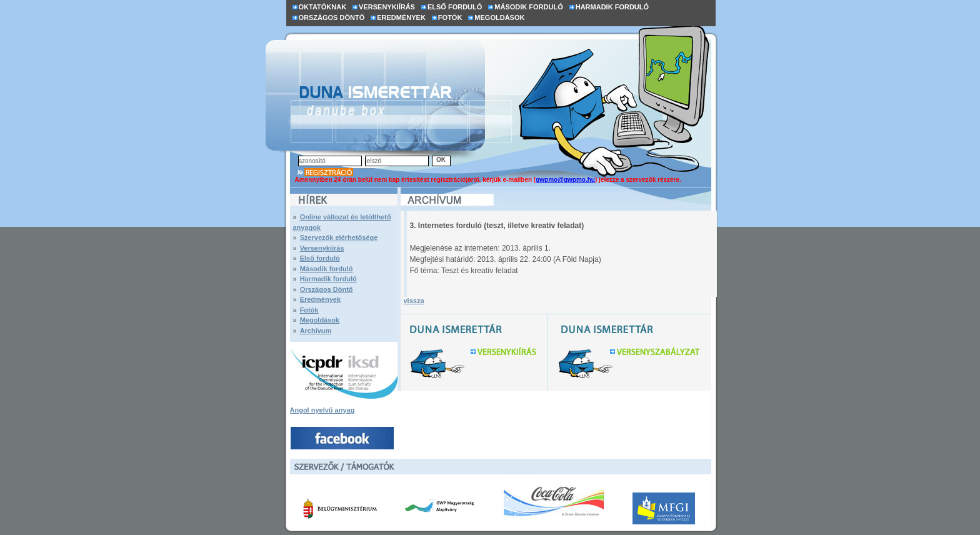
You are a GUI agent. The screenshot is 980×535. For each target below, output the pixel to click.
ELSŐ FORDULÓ (455, 7)
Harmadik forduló (328, 279)
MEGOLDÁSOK (499, 17)
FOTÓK (450, 17)
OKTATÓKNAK (323, 7)
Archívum (316, 331)
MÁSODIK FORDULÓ (528, 7)
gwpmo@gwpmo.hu (565, 180)
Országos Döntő (327, 289)
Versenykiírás (322, 248)
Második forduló (327, 269)
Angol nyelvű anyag (322, 410)
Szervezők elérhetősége (339, 237)
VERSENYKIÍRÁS (387, 7)
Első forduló (320, 258)
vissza (414, 301)
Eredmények (320, 299)
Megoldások (320, 320)
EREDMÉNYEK (401, 17)
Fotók (309, 310)
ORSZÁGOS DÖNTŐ (332, 17)
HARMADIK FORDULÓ (612, 7)
